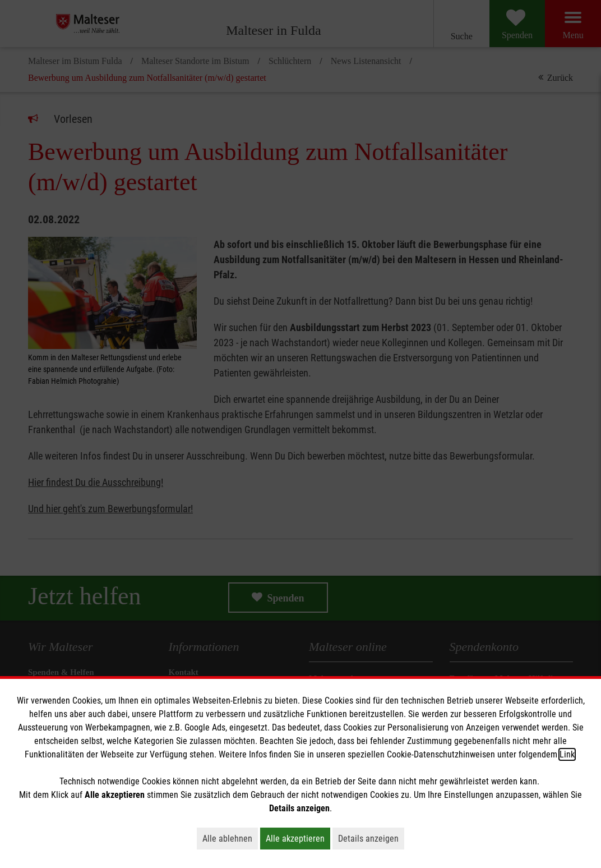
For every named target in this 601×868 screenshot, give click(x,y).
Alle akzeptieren (298, 838)
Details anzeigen (371, 838)
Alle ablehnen (230, 838)
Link (567, 754)
